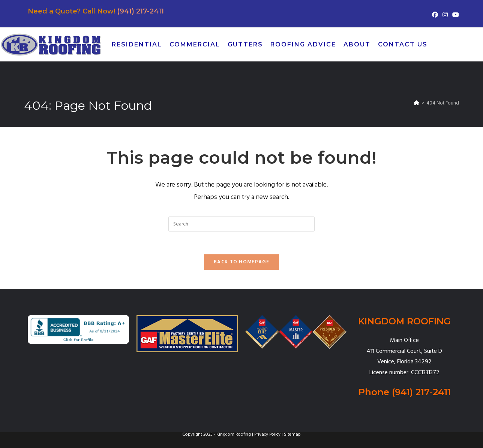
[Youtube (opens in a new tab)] (454, 15)
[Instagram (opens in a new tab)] (445, 15)
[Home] (416, 103)
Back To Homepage (241, 262)
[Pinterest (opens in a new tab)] (467, 44)
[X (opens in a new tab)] (441, 44)
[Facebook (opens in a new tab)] (435, 15)
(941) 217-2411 (140, 11)
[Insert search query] (241, 224)
